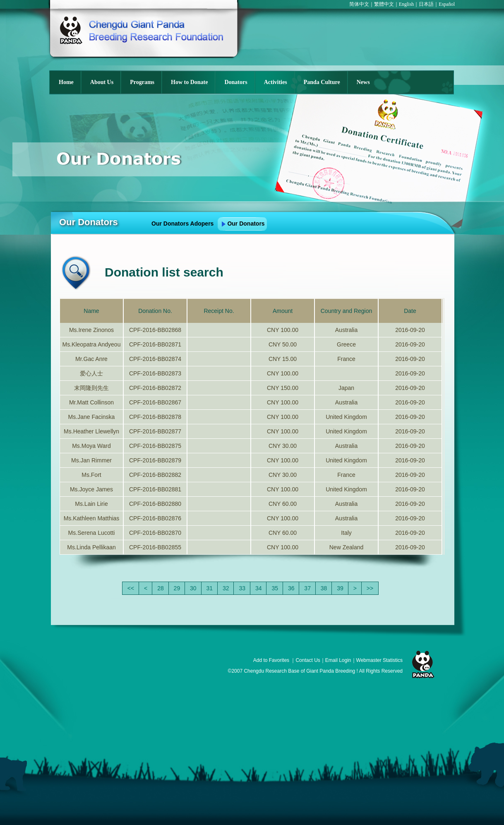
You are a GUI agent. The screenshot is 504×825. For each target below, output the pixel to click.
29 (177, 588)
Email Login (338, 660)
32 (226, 588)
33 (242, 588)
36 (291, 588)
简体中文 (359, 4)
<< (131, 588)
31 (210, 588)
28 (161, 588)
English (407, 4)
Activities (276, 82)
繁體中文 (384, 4)
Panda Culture (322, 82)
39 (340, 588)
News (363, 82)
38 (324, 588)
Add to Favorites (271, 660)
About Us (102, 82)
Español (447, 4)
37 (307, 588)
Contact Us (308, 660)
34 (259, 588)
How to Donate (189, 82)
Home (66, 82)
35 (275, 588)
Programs (142, 82)
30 (193, 588)
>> (370, 588)
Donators (236, 82)
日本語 (426, 4)
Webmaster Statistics (379, 660)
